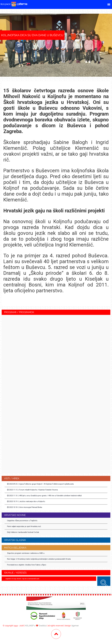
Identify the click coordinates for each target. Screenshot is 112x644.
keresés (104, 581)
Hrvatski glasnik (15, 540)
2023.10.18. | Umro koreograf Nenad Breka (25, 507)
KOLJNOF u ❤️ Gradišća (36, 626)
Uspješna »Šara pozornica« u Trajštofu (22, 521)
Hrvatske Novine (15, 515)
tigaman (75, 626)
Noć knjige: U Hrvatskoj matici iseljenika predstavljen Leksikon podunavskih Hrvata (39, 559)
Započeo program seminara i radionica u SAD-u (26, 553)
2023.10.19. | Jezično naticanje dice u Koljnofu (26, 501)
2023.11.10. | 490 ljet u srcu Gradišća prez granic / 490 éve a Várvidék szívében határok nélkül (44, 496)
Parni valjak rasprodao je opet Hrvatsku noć (24, 526)
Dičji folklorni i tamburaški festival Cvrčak (23, 532)
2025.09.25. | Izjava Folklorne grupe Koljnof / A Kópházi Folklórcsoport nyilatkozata (40, 484)
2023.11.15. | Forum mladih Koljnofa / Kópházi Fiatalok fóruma (32, 490)
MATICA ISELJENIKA (15, 548)
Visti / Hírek (12, 478)
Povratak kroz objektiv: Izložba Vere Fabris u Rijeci (27, 565)
